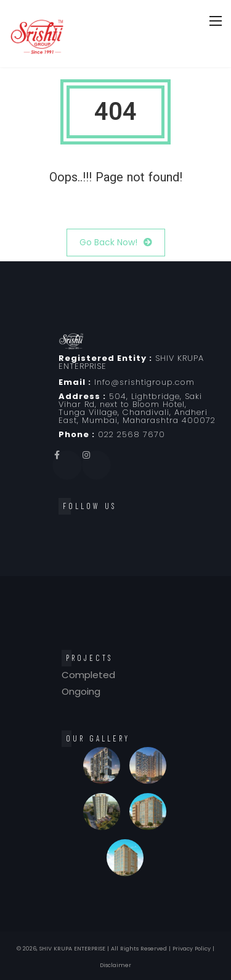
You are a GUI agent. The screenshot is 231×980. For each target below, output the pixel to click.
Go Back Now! (116, 243)
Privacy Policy (192, 949)
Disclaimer (115, 965)
